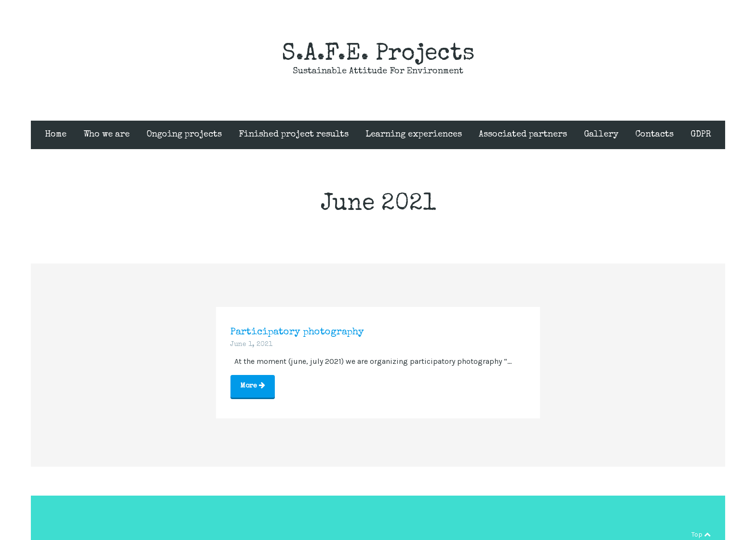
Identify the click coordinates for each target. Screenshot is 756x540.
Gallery (601, 135)
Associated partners (523, 135)
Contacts (655, 135)
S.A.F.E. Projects (378, 55)
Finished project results (294, 135)
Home (56, 135)
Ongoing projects (184, 135)
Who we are (107, 135)
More (253, 385)
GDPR (701, 135)
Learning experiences (414, 135)
